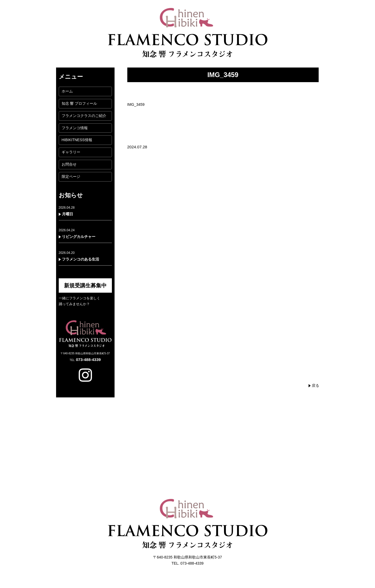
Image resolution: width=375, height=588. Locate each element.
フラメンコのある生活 (81, 259)
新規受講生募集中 (85, 285)
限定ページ (71, 177)
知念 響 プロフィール (79, 103)
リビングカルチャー (79, 237)
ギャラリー (71, 152)
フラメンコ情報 (75, 128)
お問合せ (69, 164)
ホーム (67, 91)
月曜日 (68, 214)
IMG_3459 (136, 104)
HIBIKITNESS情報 (77, 140)
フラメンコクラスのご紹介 (84, 116)
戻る (315, 385)
